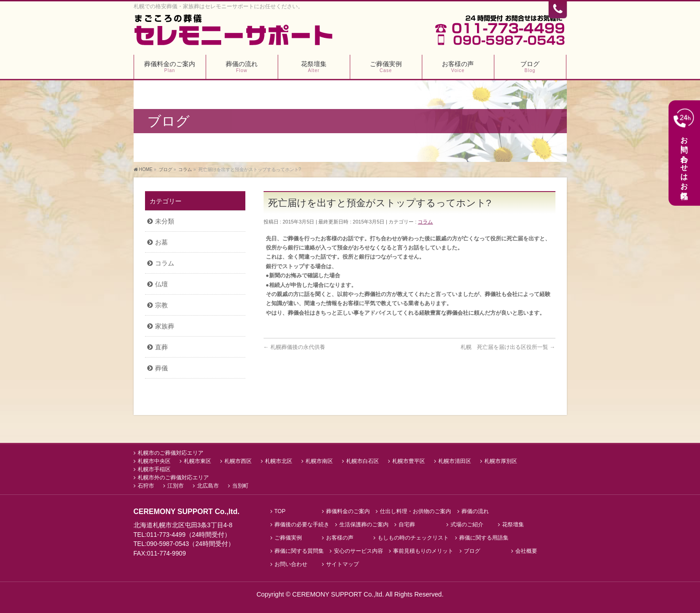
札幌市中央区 (154, 461)
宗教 (161, 305)
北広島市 (208, 485)
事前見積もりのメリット (423, 551)
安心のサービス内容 (358, 551)
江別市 (176, 485)
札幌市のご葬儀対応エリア (171, 452)
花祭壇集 (513, 524)
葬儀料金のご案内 (348, 511)
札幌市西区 (238, 461)
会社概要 (526, 551)
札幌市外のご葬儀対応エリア (173, 477)
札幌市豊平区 (409, 461)
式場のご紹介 (467, 524)
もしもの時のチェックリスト (413, 538)
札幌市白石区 (363, 461)
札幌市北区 (279, 461)
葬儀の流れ (475, 511)
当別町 (240, 485)
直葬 (161, 347)
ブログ (472, 551)
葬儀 (161, 368)
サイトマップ (342, 564)
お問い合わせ (291, 564)
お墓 (161, 242)
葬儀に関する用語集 (484, 538)
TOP (280, 511)
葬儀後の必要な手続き (302, 524)
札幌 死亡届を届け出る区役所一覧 (508, 347)
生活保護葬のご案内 (364, 524)
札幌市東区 (197, 461)
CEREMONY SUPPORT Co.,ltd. (339, 594)
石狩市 (146, 485)
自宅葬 (407, 524)
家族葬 (165, 326)
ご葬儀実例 (288, 538)
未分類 (165, 221)
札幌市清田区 (455, 461)
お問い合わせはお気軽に (684, 153)
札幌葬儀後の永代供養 (294, 347)
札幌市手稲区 (154, 469)
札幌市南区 (319, 461)
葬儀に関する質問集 (299, 551)
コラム (425, 222)
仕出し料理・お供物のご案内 (415, 511)
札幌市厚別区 (501, 461)
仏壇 (161, 284)
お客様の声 (340, 538)
